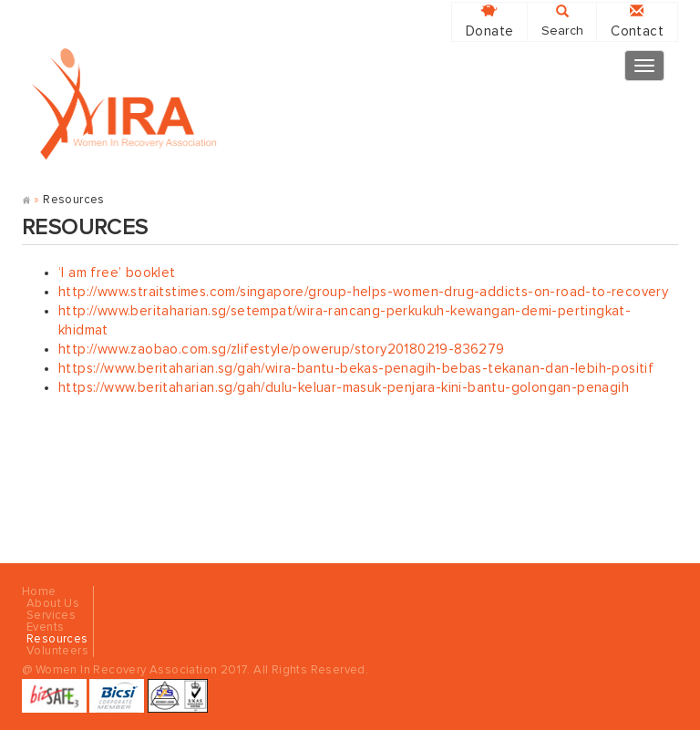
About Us (53, 604)
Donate (489, 21)
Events (45, 627)
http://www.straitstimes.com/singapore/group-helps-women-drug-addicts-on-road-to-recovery (363, 292)
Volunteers (57, 651)
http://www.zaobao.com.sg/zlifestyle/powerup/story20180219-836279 (282, 350)
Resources (57, 639)
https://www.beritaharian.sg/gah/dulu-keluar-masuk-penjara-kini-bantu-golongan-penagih (344, 388)
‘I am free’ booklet (117, 273)
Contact (637, 21)
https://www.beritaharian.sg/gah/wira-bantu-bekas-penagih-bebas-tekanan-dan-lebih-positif (356, 369)
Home (39, 592)
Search (562, 21)
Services (51, 616)
